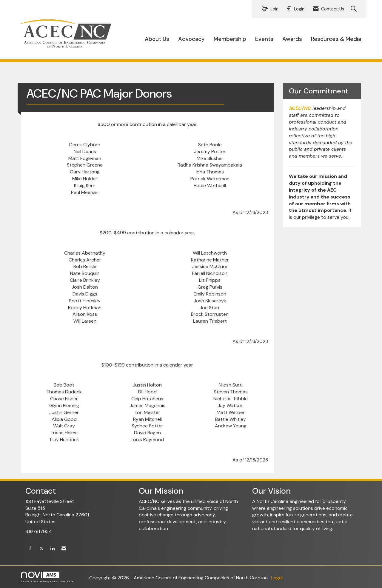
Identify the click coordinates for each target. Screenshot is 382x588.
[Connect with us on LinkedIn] (52, 549)
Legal (277, 578)
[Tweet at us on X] (41, 549)
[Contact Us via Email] (64, 549)
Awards (292, 39)
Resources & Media (336, 39)
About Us (157, 39)
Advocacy (191, 39)
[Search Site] (354, 9)
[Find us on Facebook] (30, 549)
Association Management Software (47, 577)
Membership (230, 39)
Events (264, 39)
